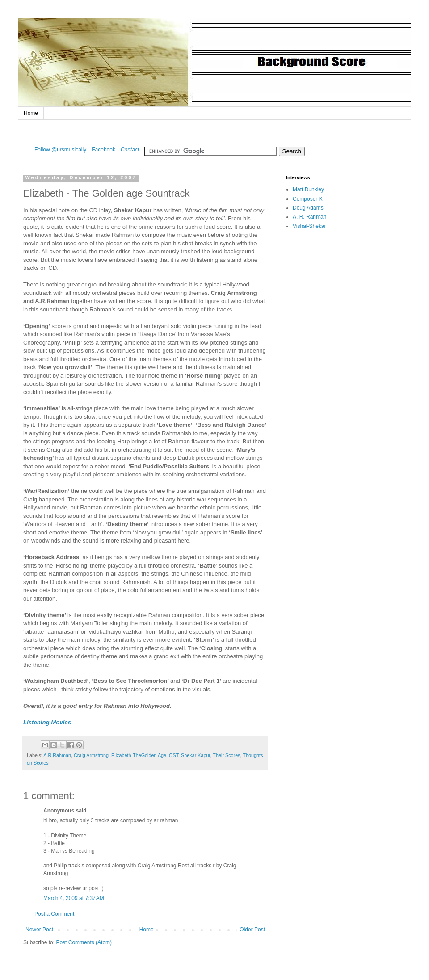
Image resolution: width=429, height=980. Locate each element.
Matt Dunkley (308, 189)
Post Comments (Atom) (84, 942)
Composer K (308, 199)
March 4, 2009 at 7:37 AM (74, 898)
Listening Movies (47, 722)
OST (174, 755)
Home (31, 113)
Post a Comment (54, 914)
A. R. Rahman (309, 217)
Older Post (252, 930)
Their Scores (226, 755)
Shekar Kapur (196, 755)
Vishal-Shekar (309, 226)
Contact (130, 150)
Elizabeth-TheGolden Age (139, 755)
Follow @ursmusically (60, 150)
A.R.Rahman (57, 755)
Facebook (103, 150)
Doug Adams (308, 208)
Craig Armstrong (91, 755)
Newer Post (39, 930)
